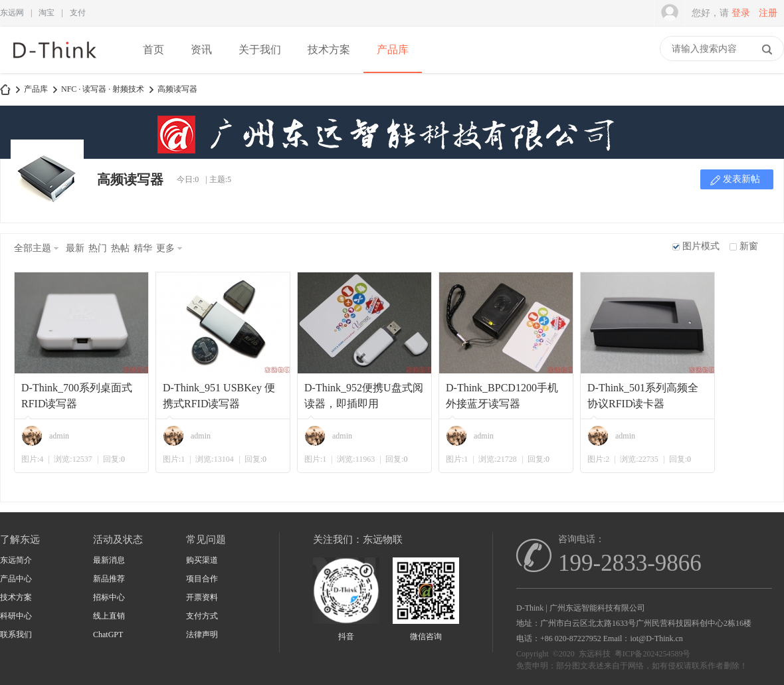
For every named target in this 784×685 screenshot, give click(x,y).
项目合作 (202, 579)
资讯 (201, 49)
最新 (75, 248)
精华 (143, 248)
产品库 (393, 49)
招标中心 (109, 597)
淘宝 (47, 13)
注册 (768, 13)
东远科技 (595, 654)
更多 (165, 248)
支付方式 (202, 616)
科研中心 (16, 616)
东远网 (12, 13)
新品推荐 (109, 579)
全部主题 (33, 248)
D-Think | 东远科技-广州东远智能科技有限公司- (5, 89)
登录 (741, 13)
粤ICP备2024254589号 (653, 654)
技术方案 (329, 49)
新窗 (749, 246)
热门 (98, 248)
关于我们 (260, 49)
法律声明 (202, 635)
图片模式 (701, 246)
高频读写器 (177, 89)
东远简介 (16, 560)
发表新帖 (741, 179)
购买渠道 (202, 560)
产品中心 (16, 579)
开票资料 (202, 597)
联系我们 (16, 635)
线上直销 (109, 616)
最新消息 (109, 560)
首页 (153, 49)
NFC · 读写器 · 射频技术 (103, 89)
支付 (78, 13)
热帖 (120, 248)
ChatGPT (108, 635)
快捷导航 (653, 50)
